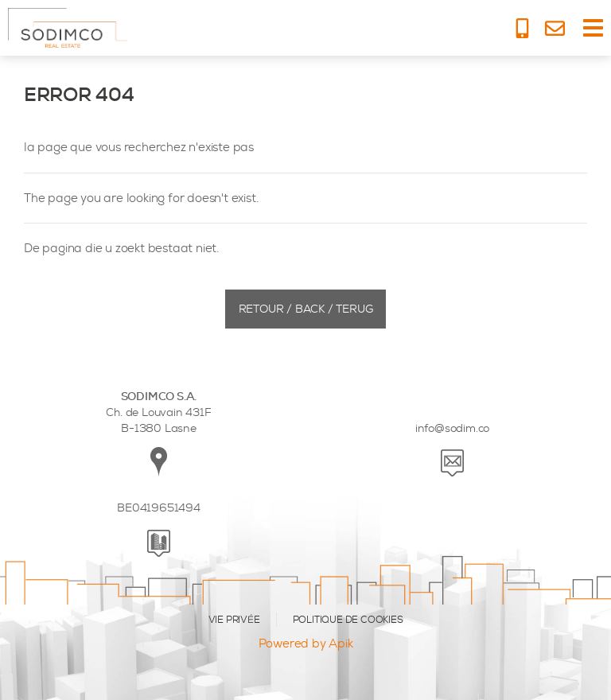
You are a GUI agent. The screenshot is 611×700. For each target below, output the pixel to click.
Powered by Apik (306, 644)
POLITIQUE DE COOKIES (348, 620)
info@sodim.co (452, 428)
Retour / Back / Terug (306, 309)
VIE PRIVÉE (234, 620)
